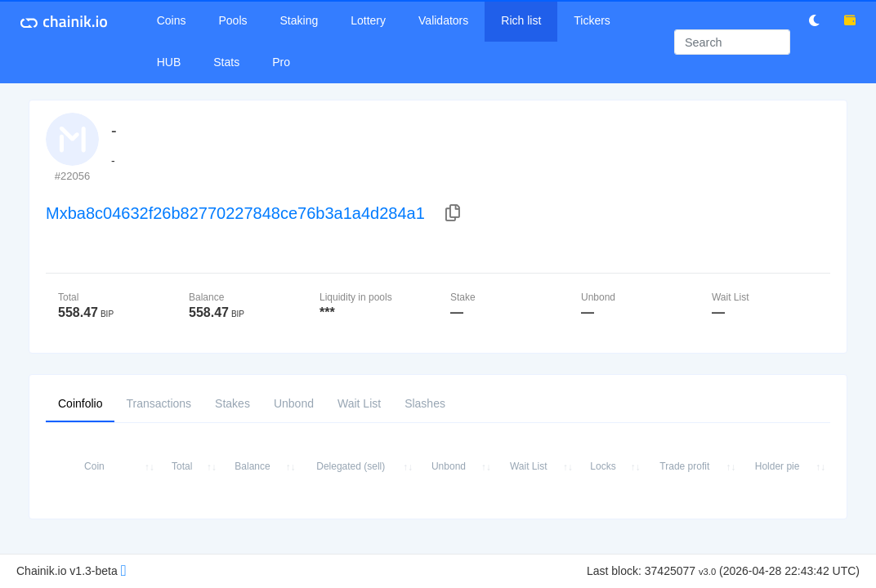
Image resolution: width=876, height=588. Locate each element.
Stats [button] (226, 62)
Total (182, 466)
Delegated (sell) (351, 466)
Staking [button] (299, 20)
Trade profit (684, 466)
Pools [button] (233, 20)
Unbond (294, 403)
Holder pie (778, 466)
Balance (252, 466)
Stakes (232, 403)
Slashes (425, 403)
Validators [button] (443, 20)
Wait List (359, 403)
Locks (603, 466)
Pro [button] (281, 62)
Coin (94, 466)
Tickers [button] (592, 20)
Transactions (159, 403)
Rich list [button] (521, 20)
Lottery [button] (368, 20)
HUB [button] (169, 62)
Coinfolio (80, 403)
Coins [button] (172, 20)
